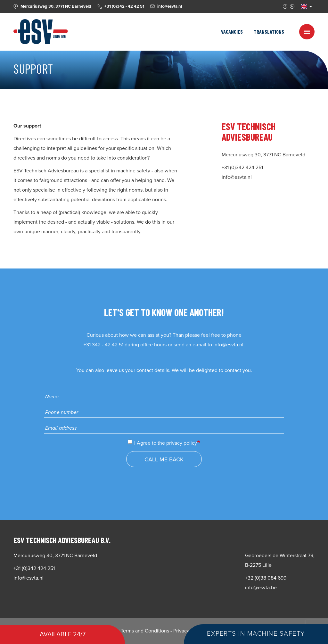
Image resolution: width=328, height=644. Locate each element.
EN (304, 7)
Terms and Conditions (145, 631)
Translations (269, 32)
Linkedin (292, 6)
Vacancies (232, 32)
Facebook (285, 6)
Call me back (164, 459)
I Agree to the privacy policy (162, 443)
